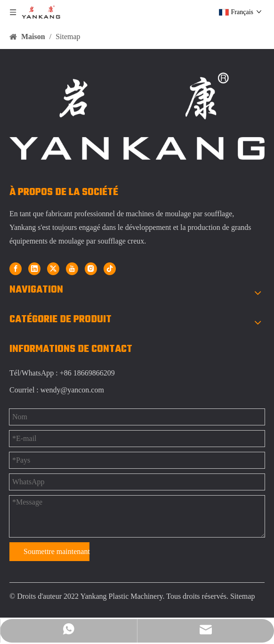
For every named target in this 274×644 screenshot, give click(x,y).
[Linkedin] (34, 268)
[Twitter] (53, 268)
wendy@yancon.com (72, 390)
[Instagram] (91, 268)
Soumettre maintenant (56, 551)
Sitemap (242, 596)
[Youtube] (72, 268)
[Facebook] (16, 268)
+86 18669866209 (87, 373)
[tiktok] (110, 268)
